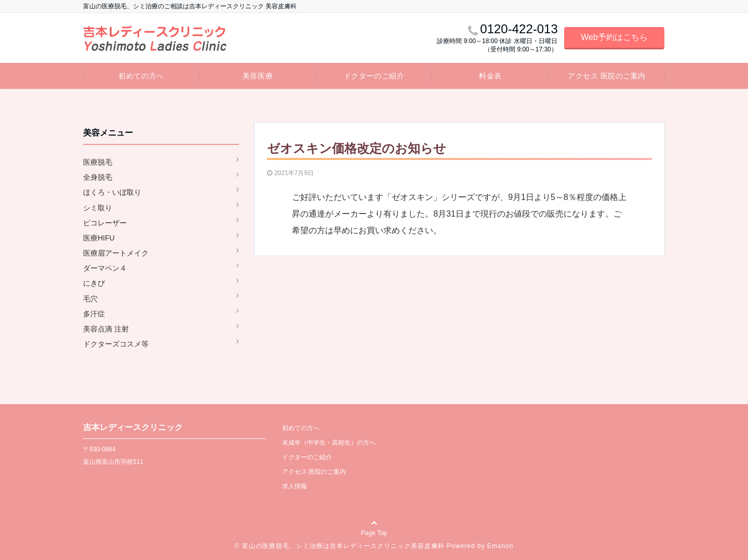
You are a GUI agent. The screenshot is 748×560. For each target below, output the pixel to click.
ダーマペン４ (105, 268)
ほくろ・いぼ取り (112, 192)
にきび (94, 283)
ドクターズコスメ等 (116, 344)
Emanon (500, 546)
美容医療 (258, 76)
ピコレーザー (105, 223)
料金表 (490, 76)
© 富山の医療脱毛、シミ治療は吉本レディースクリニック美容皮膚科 (340, 546)
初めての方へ (141, 76)
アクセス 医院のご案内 (607, 76)
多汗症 (94, 314)
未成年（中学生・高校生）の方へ (329, 443)
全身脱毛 (98, 177)
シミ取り (98, 208)
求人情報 (295, 486)
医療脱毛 (98, 162)
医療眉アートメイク (116, 253)
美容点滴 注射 (106, 329)
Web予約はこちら (614, 37)
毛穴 (90, 299)
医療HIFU (99, 238)
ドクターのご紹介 (374, 76)
